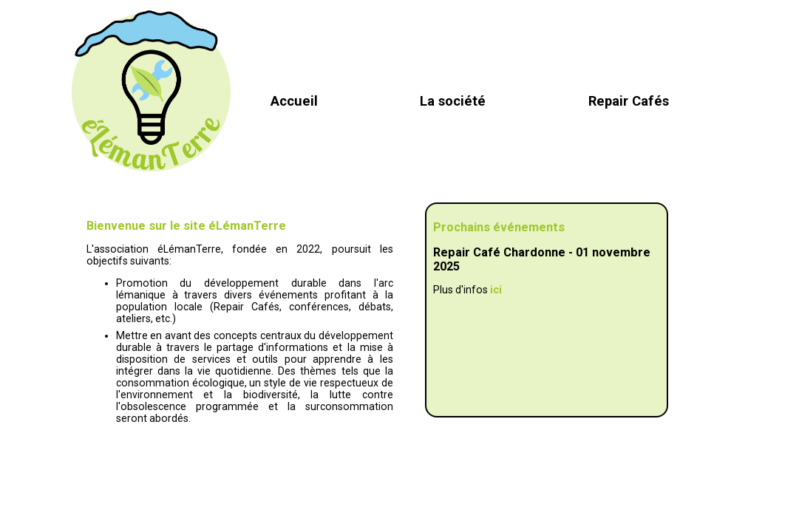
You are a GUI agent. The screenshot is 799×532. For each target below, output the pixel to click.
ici (496, 290)
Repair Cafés (629, 101)
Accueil (294, 101)
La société (453, 101)
